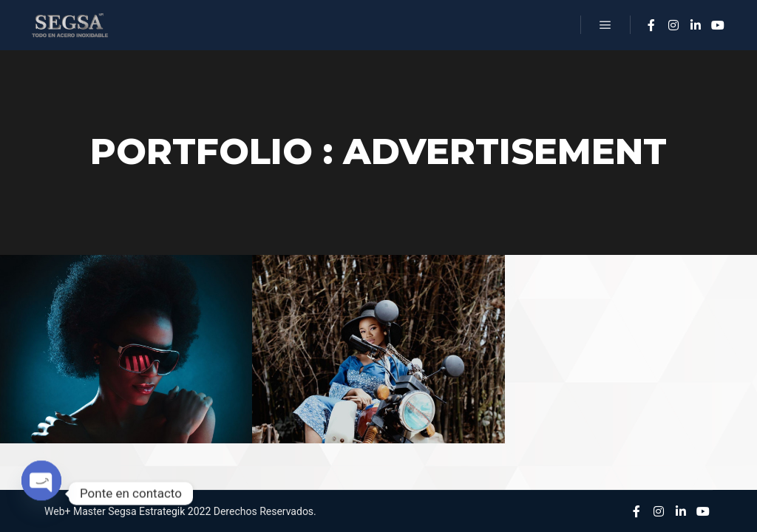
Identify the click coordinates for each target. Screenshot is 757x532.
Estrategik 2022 (175, 511)
